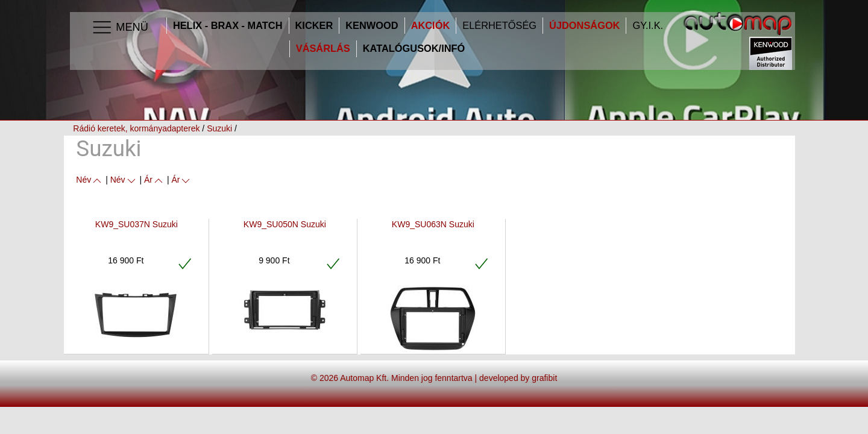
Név (90, 180)
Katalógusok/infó (414, 49)
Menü (120, 28)
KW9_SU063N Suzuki (433, 224)
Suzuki (219, 128)
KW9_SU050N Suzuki (285, 224)
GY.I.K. (648, 26)
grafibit (544, 378)
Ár (154, 180)
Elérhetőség (499, 26)
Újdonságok (584, 26)
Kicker (314, 26)
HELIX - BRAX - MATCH (228, 26)
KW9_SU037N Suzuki (137, 224)
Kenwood (372, 26)
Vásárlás (323, 49)
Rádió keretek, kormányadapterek (136, 128)
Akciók (431, 26)
